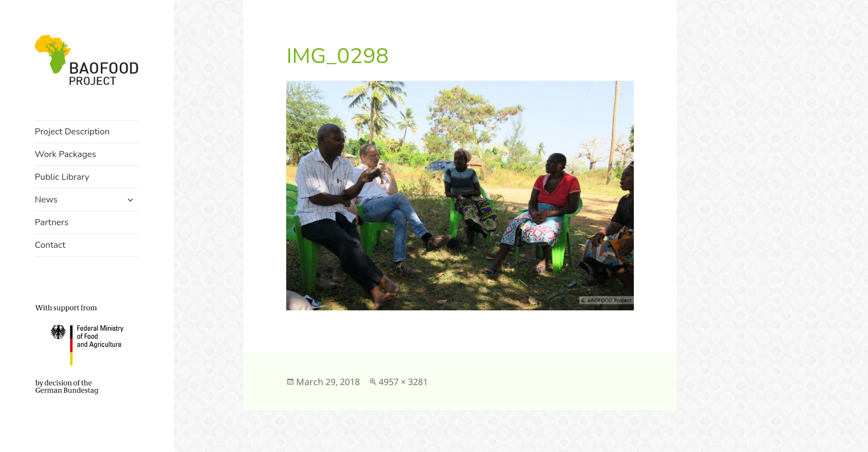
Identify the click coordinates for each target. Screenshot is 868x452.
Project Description (73, 132)
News (46, 200)
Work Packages (66, 154)
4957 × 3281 (403, 382)
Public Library (62, 177)
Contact (50, 245)
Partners (52, 222)
